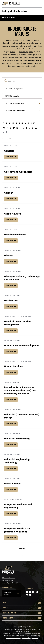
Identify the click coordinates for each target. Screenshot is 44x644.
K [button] (34, 123)
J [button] (31, 123)
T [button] (27, 128)
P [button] (14, 128)
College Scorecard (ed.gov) (21, 636)
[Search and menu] (39, 4)
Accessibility (7, 634)
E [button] (16, 123)
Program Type (14, 103)
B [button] (7, 123)
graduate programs (26, 52)
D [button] (13, 123)
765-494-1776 (7, 587)
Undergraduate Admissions (14, 11)
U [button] (30, 128)
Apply (22, 608)
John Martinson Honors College (27, 60)
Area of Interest (15, 111)
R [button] (20, 128)
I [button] (28, 123)
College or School (16, 89)
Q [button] (17, 128)
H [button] (25, 123)
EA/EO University (18, 634)
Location (12, 96)
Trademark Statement (22, 631)
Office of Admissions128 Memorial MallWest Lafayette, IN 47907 (10, 580)
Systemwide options (8, 594)
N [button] (8, 128)
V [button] (33, 128)
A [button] (4, 123)
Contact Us (35, 638)
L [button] (37, 123)
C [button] (10, 123)
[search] (22, 81)
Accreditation (35, 636)
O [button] (11, 128)
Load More (22, 549)
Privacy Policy (26, 638)
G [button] (22, 123)
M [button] (4, 128)
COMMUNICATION (22, 618)
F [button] (19, 123)
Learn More (9, 157)
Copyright (7, 629)
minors (13, 52)
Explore (22, 603)
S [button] (23, 128)
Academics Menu (8, 18)
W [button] (36, 128)
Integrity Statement (31, 634)
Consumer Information (13, 638)
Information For (22, 613)
